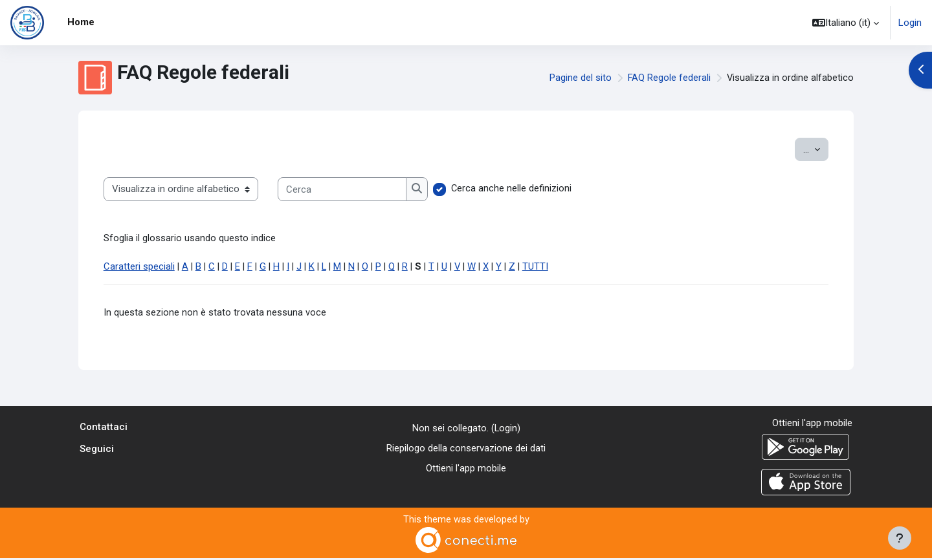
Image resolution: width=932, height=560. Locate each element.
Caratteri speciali (139, 268)
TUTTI (554, 268)
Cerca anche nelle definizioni (512, 189)
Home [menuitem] (81, 22)
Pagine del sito (579, 78)
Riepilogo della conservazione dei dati (466, 449)
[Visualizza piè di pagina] (900, 538)
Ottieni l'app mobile (466, 469)
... (816, 148)
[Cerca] (342, 189)
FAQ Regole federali (668, 78)
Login (910, 23)
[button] (846, 23)
